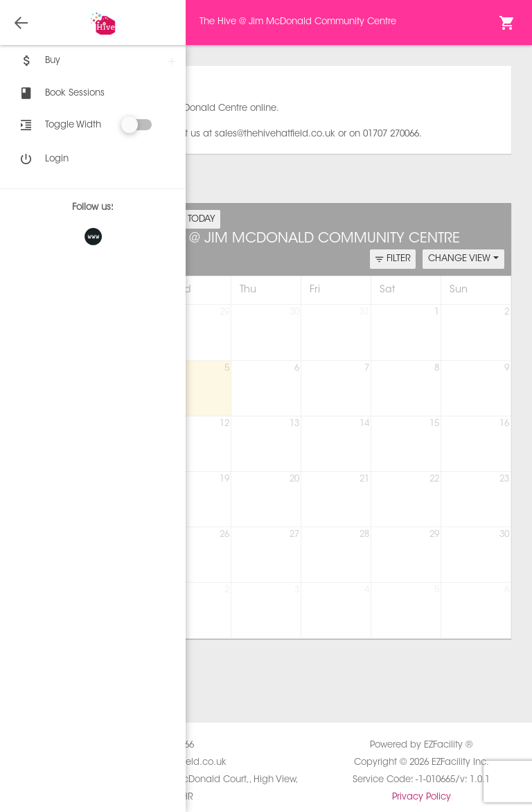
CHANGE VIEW (463, 259)
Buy (39, 61)
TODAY (202, 219)
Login (43, 159)
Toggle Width (73, 125)
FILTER (393, 259)
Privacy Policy (422, 797)
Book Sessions (61, 94)
